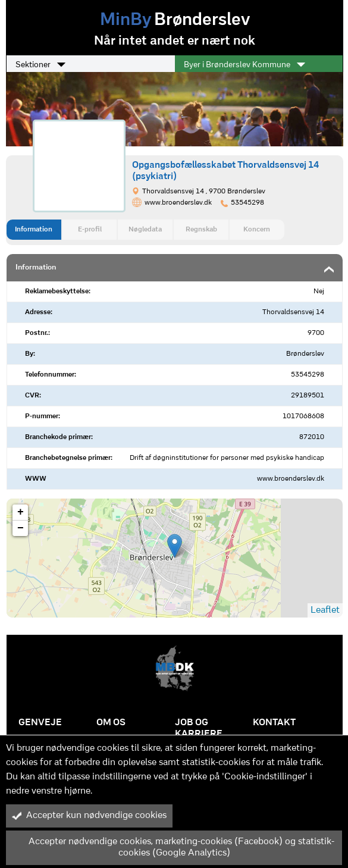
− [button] (21, 528)
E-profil (90, 230)
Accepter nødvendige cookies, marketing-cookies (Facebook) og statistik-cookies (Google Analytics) (173, 847)
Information (34, 230)
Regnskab (201, 230)
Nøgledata (145, 230)
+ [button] (21, 512)
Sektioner (40, 65)
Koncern (257, 230)
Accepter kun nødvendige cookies (89, 816)
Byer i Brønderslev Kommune (244, 65)
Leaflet (325, 610)
